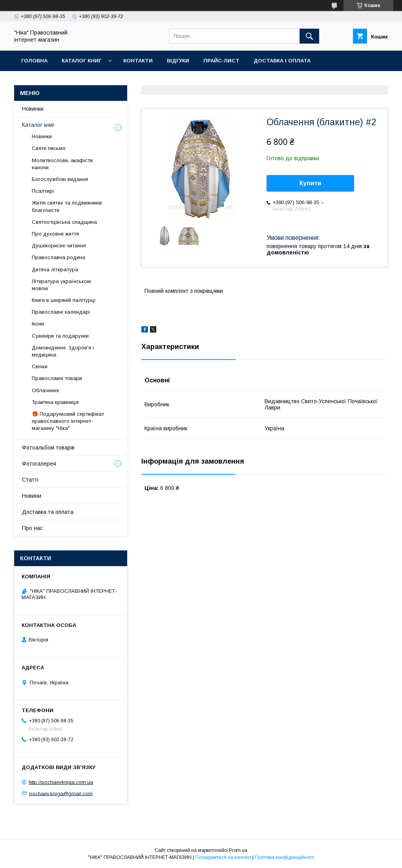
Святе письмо (49, 148)
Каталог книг (81, 61)
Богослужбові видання (60, 179)
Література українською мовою (61, 285)
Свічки (40, 366)
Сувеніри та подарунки (60, 336)
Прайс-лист (221, 61)
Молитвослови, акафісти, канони (63, 164)
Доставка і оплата (282, 61)
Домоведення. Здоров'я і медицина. (63, 351)
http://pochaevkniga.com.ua (61, 782)
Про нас (32, 528)
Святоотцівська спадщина (64, 222)
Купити (311, 183)
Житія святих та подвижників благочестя (67, 206)
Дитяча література (55, 270)
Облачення (45, 390)
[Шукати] (309, 36)
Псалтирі (43, 191)
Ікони (38, 324)
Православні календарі (61, 312)
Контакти (138, 61)
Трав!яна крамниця (55, 402)
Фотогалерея (39, 464)
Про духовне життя (55, 234)
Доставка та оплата (48, 512)
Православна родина (58, 257)
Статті (30, 480)
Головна (34, 61)
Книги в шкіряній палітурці (64, 300)
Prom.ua (238, 850)
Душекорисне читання (59, 246)
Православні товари (57, 378)
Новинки (33, 109)
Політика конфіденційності (285, 857)
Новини (32, 496)
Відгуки (178, 61)
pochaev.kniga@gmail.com (61, 793)
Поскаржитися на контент (223, 857)
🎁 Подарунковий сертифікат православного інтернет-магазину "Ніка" (68, 421)
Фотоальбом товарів (48, 448)
